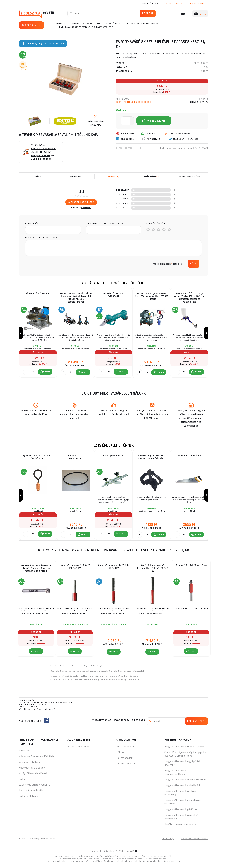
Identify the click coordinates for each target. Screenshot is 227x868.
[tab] (113, 177)
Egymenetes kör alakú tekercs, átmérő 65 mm (38, 459)
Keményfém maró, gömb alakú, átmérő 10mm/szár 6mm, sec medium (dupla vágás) (36, 571)
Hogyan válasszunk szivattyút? (182, 788)
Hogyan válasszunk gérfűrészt (182, 812)
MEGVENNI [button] (47, 373)
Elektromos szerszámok (79, 23)
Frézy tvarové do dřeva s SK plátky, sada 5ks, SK (117, 679)
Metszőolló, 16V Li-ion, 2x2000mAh (114, 295)
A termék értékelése (81, 202)
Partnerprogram (125, 767)
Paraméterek (76, 177)
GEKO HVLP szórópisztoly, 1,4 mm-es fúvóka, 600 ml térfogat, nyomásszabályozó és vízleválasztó (189, 298)
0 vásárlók (86, 208)
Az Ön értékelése (157, 223)
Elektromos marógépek (108, 23)
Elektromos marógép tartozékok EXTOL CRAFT (183, 148)
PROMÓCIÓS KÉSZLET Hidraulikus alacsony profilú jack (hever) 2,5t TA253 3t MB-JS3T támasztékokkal (76, 298)
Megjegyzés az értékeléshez (42, 238)
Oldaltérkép (166, 842)
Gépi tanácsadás (125, 750)
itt (136, 854)
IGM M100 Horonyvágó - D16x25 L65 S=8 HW (75, 570)
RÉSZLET (36, 654)
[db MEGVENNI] (26, 373)
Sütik (22, 782)
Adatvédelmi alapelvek (32, 771)
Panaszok (25, 754)
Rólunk (120, 755)
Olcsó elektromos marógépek (94, 674)
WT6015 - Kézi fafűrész (189, 457)
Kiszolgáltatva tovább (32, 793)
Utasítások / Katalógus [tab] (189, 177)
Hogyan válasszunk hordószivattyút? (186, 783)
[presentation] (49, 264)
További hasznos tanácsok (180, 827)
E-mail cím (104, 223)
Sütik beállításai (28, 799)
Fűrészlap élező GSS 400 (38, 294)
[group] (38, 334)
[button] (45, 373)
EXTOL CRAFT (201, 63)
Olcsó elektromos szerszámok (65, 674)
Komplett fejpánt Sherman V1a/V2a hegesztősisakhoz (151, 459)
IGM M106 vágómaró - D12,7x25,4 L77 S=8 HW (114, 570)
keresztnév (33, 223)
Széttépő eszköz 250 (114, 457)
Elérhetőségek (149, 3)
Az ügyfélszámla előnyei (33, 776)
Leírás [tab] (38, 177)
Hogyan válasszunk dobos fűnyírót (185, 750)
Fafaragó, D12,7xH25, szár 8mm (191, 568)
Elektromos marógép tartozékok (141, 23)
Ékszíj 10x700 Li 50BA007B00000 (76, 459)
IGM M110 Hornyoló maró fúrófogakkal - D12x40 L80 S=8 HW (152, 571)
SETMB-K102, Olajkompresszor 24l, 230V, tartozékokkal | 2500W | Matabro (151, 296)
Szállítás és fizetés (79, 750)
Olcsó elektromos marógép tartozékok (126, 674)
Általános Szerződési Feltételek (37, 759)
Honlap (59, 23)
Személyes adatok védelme (35, 788)
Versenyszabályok (29, 765)
